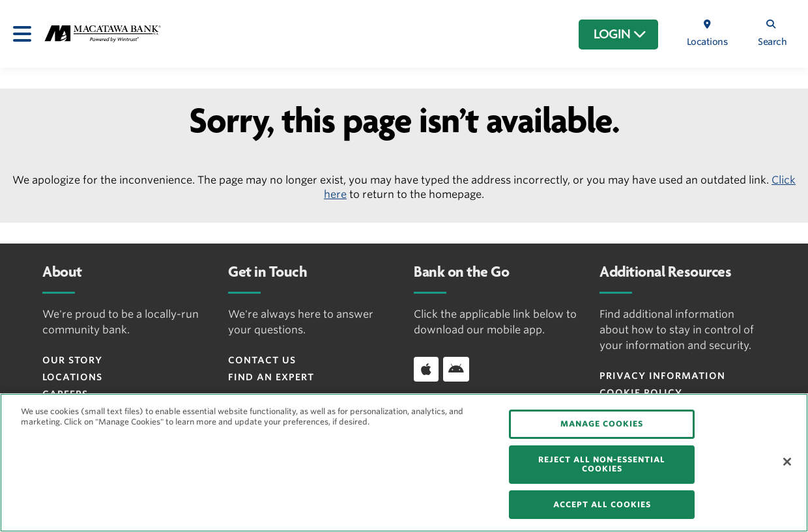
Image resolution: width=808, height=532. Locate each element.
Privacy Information (662, 376)
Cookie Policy (641, 393)
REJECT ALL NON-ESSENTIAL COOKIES (602, 464)
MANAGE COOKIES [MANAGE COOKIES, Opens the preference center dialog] (602, 424)
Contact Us (262, 360)
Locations (72, 377)
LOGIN (620, 35)
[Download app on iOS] (426, 369)
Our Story (72, 360)
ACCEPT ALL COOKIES (602, 504)
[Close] (787, 462)
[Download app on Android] (456, 369)
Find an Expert (271, 377)
